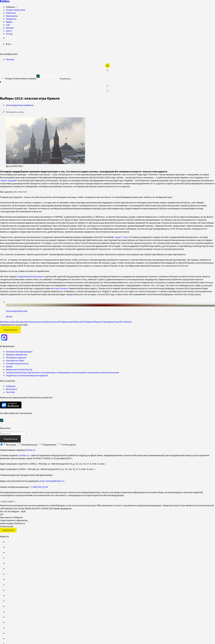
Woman (10, 28)
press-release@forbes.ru (52, 481)
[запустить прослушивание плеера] (107, 70)
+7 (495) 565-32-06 (39, 487)
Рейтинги (11, 13)
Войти (9, 44)
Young (9, 34)
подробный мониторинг (31, 276)
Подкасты (11, 19)
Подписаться (10, 330)
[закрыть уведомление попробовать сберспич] (2, 78)
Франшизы (12, 16)
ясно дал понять (59, 288)
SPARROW (7, 501)
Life (8, 25)
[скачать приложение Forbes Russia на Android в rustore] (11, 405)
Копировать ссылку (13, 112)
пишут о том (121, 237)
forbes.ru (31, 450)
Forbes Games (16, 10)
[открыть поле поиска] (2, 50)
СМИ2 (2, 501)
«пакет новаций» (9, 180)
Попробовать (65, 79)
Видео (9, 22)
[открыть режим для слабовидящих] (107, 66)
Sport (9, 31)
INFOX (12, 501)
